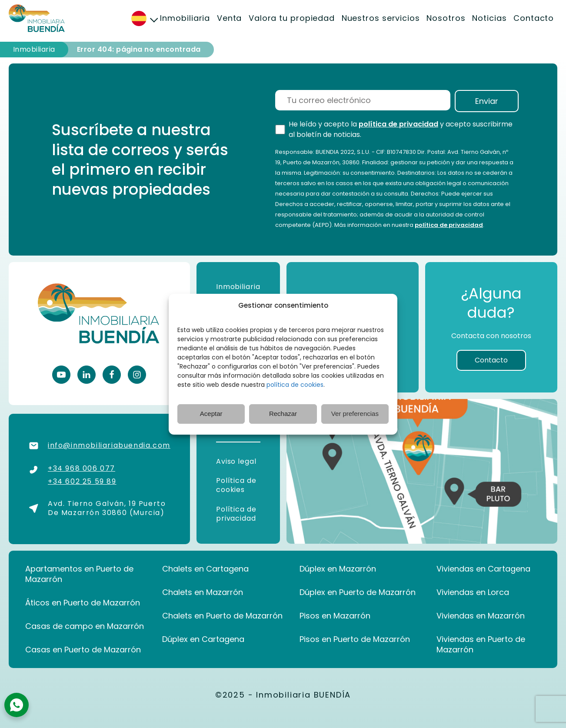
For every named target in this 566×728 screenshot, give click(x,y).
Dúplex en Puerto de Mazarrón (358, 592)
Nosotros (446, 18)
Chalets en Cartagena (205, 569)
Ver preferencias (355, 414)
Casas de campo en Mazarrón (85, 626)
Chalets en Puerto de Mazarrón (222, 616)
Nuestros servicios (381, 18)
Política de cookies (236, 485)
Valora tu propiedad (292, 18)
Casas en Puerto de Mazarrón (83, 650)
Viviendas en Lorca (473, 592)
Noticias (489, 18)
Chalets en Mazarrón (203, 592)
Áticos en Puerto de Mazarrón (83, 603)
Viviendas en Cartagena (483, 569)
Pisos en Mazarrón (335, 616)
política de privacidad (398, 124)
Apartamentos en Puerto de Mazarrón (79, 574)
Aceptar (211, 414)
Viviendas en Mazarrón (481, 616)
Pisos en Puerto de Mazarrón (355, 639)
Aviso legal (237, 461)
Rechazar (283, 414)
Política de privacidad (236, 514)
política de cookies (295, 385)
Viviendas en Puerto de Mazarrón (481, 645)
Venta (230, 18)
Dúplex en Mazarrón (338, 569)
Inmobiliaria (185, 18)
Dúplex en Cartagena (203, 639)
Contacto (534, 18)
